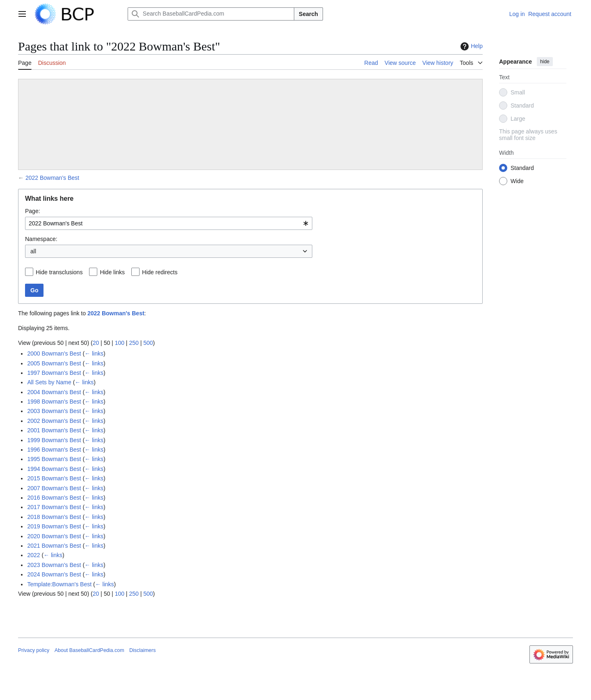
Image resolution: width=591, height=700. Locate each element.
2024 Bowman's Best (54, 574)
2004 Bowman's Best (54, 392)
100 (120, 343)
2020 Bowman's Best (54, 536)
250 (134, 343)
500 (148, 343)
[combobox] (169, 223)
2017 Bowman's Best (54, 507)
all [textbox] (33, 251)
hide (545, 62)
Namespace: (41, 239)
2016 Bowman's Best (54, 498)
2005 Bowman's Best (54, 363)
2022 (33, 555)
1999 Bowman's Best (54, 440)
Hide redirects (160, 272)
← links (94, 353)
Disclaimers (142, 650)
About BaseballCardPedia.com (89, 650)
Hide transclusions (59, 272)
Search (308, 14)
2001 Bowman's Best (54, 430)
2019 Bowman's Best (54, 526)
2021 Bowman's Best (54, 546)
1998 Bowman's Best (54, 402)
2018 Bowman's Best (54, 517)
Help (471, 46)
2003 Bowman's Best (54, 411)
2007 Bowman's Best (54, 488)
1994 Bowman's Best (54, 469)
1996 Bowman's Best (54, 450)
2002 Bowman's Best (54, 421)
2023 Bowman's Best (54, 565)
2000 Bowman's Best (54, 353)
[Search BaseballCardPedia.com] (211, 14)
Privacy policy (34, 650)
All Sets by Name (49, 382)
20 (96, 343)
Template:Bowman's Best (59, 584)
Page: (33, 211)
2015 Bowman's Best (54, 478)
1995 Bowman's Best (54, 459)
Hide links (112, 272)
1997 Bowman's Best (54, 373)
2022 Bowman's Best (52, 178)
